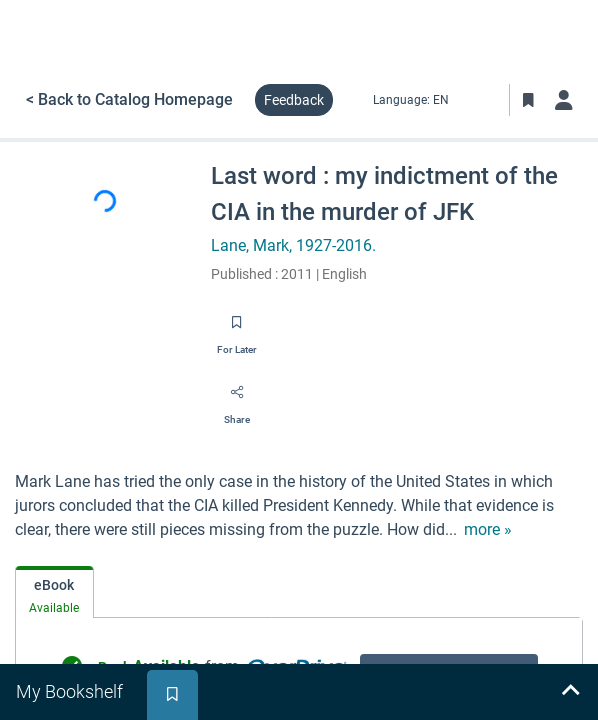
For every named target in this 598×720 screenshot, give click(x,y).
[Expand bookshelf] (570, 692)
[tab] (54, 592)
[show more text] (488, 530)
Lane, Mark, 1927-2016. (293, 245)
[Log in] (564, 100)
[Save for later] (237, 329)
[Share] (237, 399)
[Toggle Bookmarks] (528, 100)
